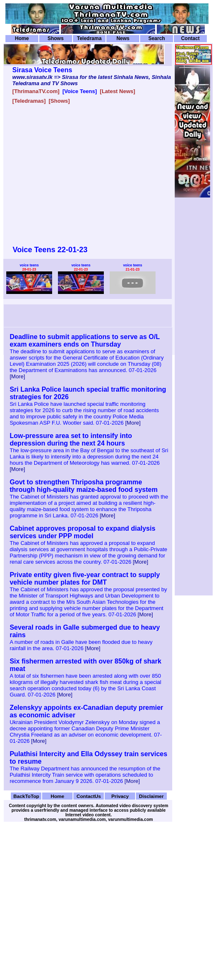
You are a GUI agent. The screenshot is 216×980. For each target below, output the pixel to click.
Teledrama (89, 38)
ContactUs (89, 796)
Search (157, 38)
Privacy (120, 796)
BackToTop (26, 796)
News (123, 38)
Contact (190, 38)
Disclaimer (151, 796)
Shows (56, 38)
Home (22, 38)
